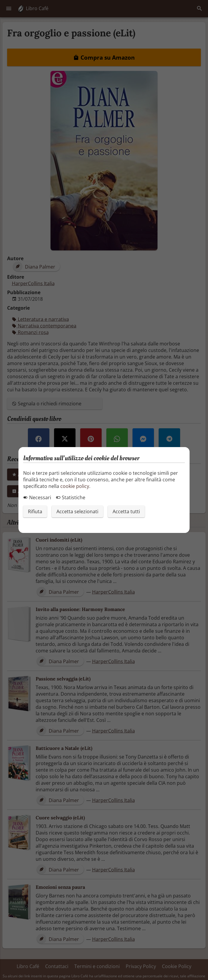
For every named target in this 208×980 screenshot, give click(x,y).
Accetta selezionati (77, 511)
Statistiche (71, 497)
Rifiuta (35, 511)
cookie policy (75, 486)
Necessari (37, 497)
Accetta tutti (126, 511)
